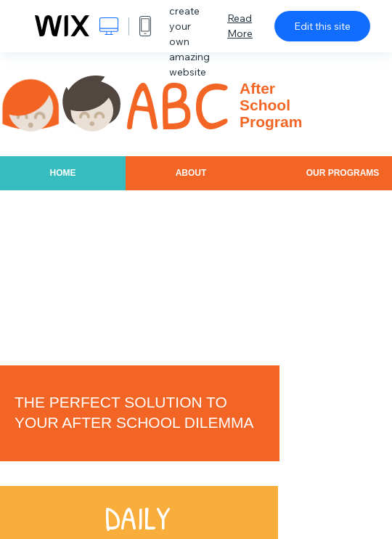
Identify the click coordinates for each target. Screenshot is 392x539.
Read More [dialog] (240, 26)
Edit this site (322, 26)
